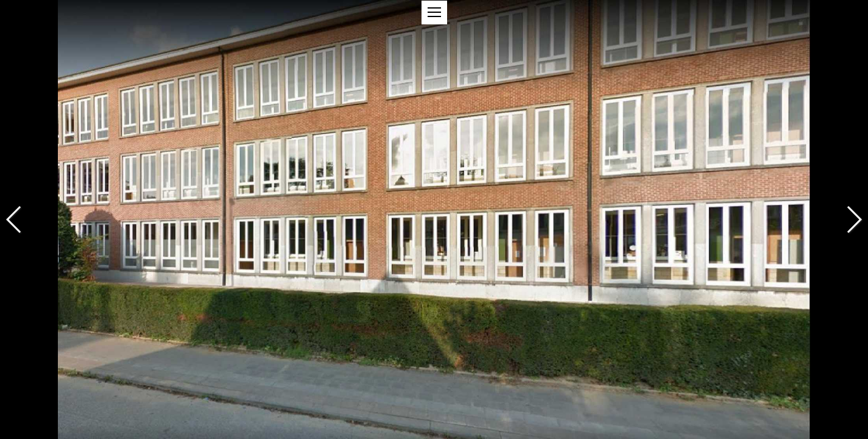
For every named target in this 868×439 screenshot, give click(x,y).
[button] (434, 12)
